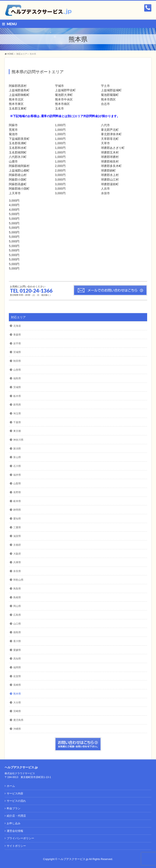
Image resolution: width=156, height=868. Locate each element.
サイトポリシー (16, 846)
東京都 (17, 431)
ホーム (11, 786)
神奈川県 (18, 440)
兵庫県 (17, 562)
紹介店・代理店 (16, 816)
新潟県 (17, 449)
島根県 (17, 597)
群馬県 (17, 405)
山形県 (17, 370)
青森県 (17, 335)
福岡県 (17, 667)
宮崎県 (17, 711)
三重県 (17, 527)
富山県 (17, 457)
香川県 (17, 641)
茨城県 (17, 387)
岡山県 (17, 606)
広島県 (17, 615)
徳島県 (17, 632)
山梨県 (17, 484)
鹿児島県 (18, 720)
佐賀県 (17, 676)
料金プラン (14, 809)
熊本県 (17, 694)
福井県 (17, 475)
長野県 (17, 492)
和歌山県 (18, 580)
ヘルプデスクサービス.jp (73, 859)
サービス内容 (15, 794)
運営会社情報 (15, 831)
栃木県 (17, 396)
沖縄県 (17, 729)
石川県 (17, 466)
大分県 (17, 703)
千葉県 (17, 422)
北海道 (17, 326)
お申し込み (14, 823)
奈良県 (17, 571)
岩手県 (17, 344)
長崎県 (17, 685)
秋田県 (17, 361)
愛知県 (17, 519)
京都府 (17, 545)
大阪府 (17, 554)
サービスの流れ (16, 801)
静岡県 (17, 510)
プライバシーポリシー (20, 838)
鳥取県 (17, 589)
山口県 (17, 624)
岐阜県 (17, 501)
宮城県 (17, 352)
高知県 (17, 659)
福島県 (17, 378)
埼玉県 (17, 414)
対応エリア (18, 317)
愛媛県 (17, 650)
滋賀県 (17, 536)
